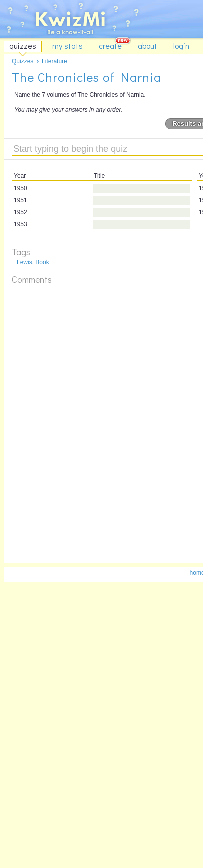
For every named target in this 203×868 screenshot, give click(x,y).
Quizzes (22, 61)
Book (42, 262)
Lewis (24, 262)
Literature (54, 61)
